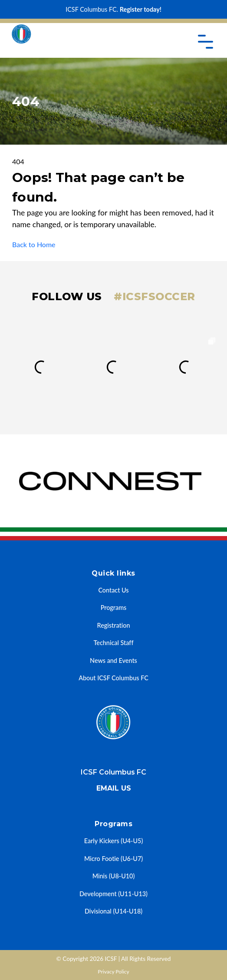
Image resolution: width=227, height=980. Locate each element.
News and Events (113, 661)
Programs (114, 608)
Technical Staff (114, 643)
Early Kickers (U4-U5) (114, 841)
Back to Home (34, 244)
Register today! (141, 9)
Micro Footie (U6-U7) (113, 859)
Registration (114, 625)
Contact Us (113, 590)
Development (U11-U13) (113, 894)
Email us (114, 788)
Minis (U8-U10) (114, 876)
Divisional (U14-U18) (113, 911)
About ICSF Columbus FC (113, 678)
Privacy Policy (113, 972)
